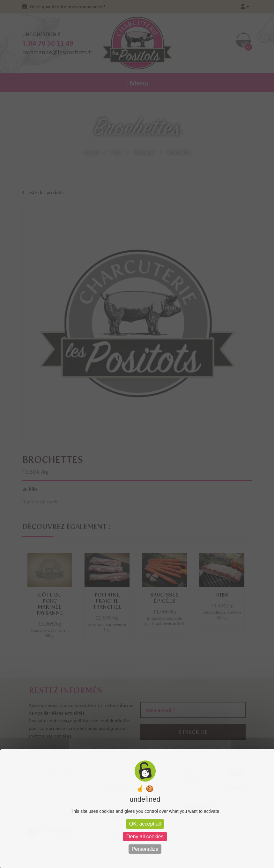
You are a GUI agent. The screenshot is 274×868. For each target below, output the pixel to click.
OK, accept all (145, 824)
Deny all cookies (145, 837)
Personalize (145, 849)
